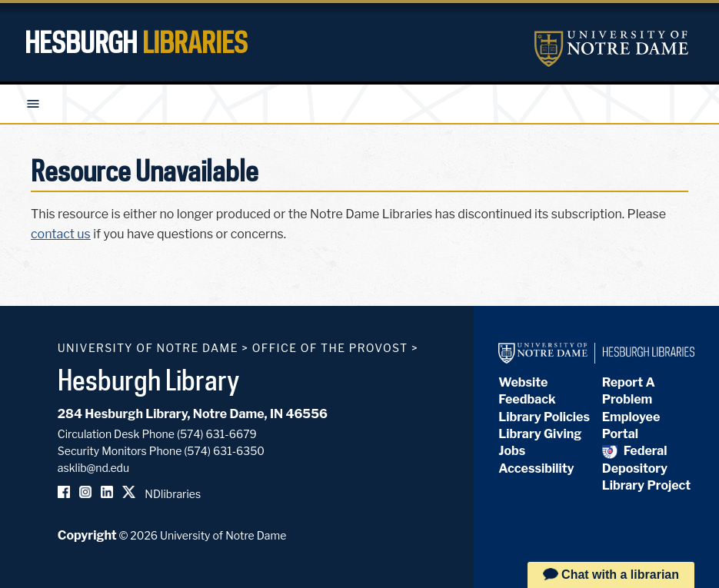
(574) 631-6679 (217, 434)
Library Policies (544, 417)
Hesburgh (136, 42)
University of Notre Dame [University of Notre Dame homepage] (148, 348)
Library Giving (540, 434)
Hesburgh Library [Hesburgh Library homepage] (149, 380)
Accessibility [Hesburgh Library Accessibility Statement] (536, 468)
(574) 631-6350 (224, 451)
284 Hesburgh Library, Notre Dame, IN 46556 (193, 414)
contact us (61, 234)
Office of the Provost (330, 348)
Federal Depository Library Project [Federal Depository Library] (646, 468)
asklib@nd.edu (93, 468)
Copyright (87, 535)
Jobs (512, 451)
